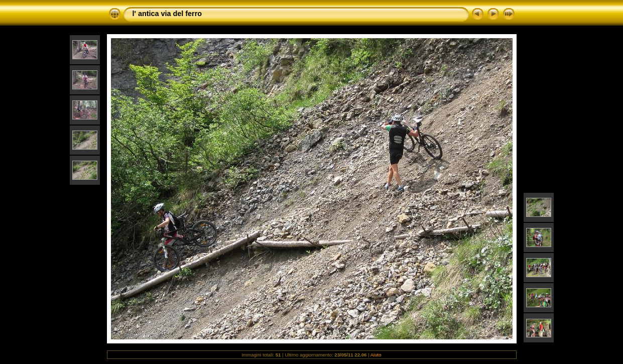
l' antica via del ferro (167, 14)
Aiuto (376, 355)
